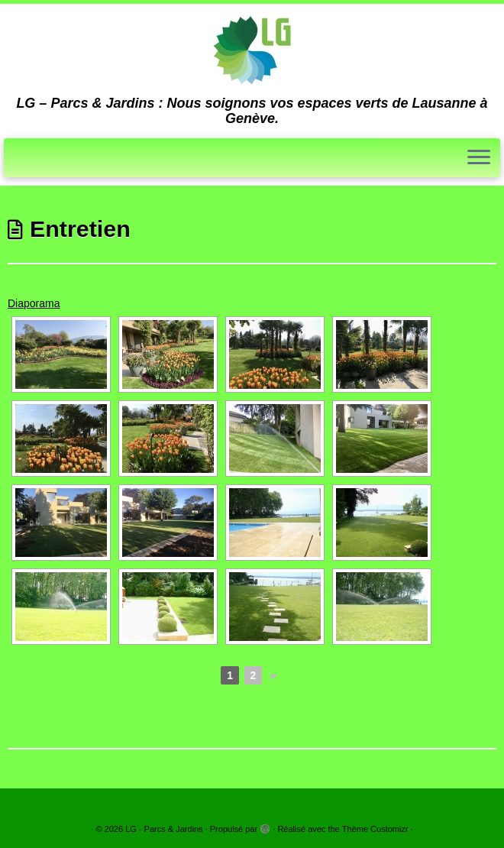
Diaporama (34, 303)
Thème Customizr (375, 829)
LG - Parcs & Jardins (164, 829)
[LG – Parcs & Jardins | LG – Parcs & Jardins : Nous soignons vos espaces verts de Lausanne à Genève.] (252, 50)
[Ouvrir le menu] (479, 158)
